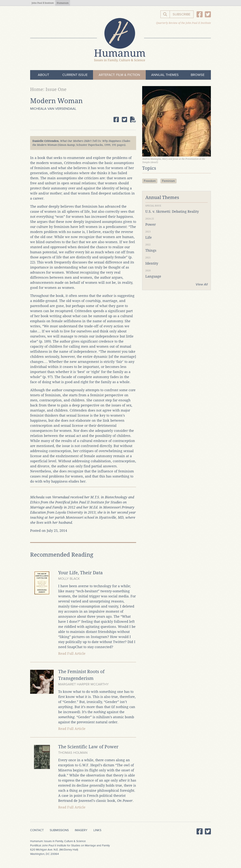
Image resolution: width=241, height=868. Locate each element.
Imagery (81, 830)
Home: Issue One (48, 89)
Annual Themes (165, 75)
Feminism (169, 181)
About (43, 75)
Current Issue (75, 75)
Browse (198, 75)
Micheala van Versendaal (53, 109)
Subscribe (182, 14)
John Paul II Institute (43, 3)
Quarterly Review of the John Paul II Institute (183, 23)
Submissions (59, 830)
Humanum (63, 3)
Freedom (150, 181)
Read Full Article (72, 653)
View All (202, 284)
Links (97, 830)
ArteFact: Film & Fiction (119, 75)
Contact (37, 830)
